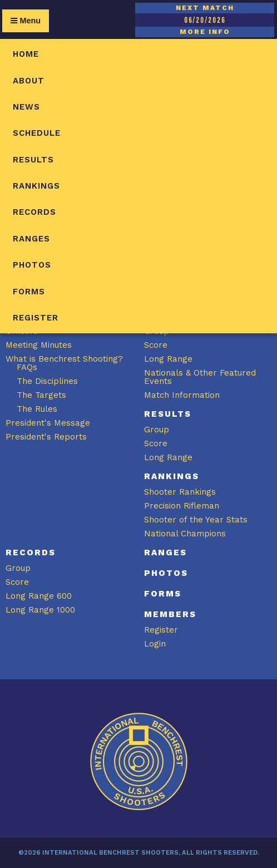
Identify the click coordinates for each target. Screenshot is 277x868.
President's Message (48, 423)
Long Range (168, 359)
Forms (29, 292)
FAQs (27, 367)
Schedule (37, 133)
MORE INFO (205, 32)
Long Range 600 (39, 596)
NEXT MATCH (205, 8)
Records (34, 212)
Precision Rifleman (182, 506)
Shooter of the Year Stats (196, 520)
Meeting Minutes (39, 345)
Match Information (182, 395)
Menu (26, 21)
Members (170, 614)
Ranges (31, 239)
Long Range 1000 (40, 610)
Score (156, 345)
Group (157, 430)
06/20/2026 (205, 20)
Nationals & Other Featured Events (200, 377)
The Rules (37, 409)
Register (36, 318)
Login (155, 644)
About (29, 81)
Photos (32, 265)
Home (26, 54)
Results (33, 160)
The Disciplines (47, 381)
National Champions (185, 534)
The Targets (41, 395)
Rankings (36, 186)
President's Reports (46, 437)
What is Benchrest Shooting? (64, 359)
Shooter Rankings (180, 492)
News (26, 107)
